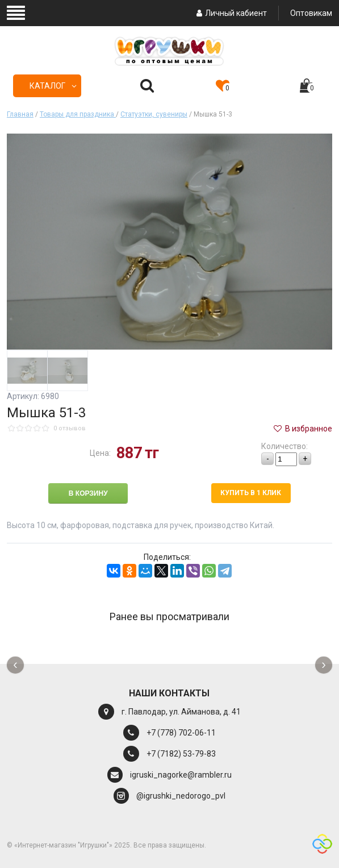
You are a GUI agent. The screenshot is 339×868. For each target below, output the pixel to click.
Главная (20, 114)
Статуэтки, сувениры (154, 114)
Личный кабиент (230, 13)
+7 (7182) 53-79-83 (181, 754)
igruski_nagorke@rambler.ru (181, 775)
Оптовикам (311, 13)
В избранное (302, 429)
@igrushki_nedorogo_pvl (181, 796)
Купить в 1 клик (251, 493)
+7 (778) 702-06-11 (181, 733)
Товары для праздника (78, 114)
